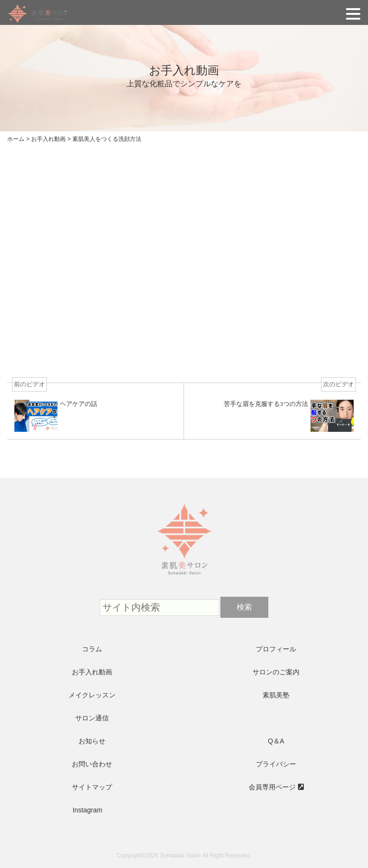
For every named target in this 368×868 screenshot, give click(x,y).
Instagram (87, 810)
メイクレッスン (92, 695)
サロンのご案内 (276, 672)
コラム (92, 649)
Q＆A (276, 741)
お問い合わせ (92, 764)
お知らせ (92, 741)
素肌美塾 (276, 695)
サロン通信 (92, 718)
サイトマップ (92, 787)
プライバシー (276, 764)
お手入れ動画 (92, 672)
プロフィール (276, 649)
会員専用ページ (272, 787)
